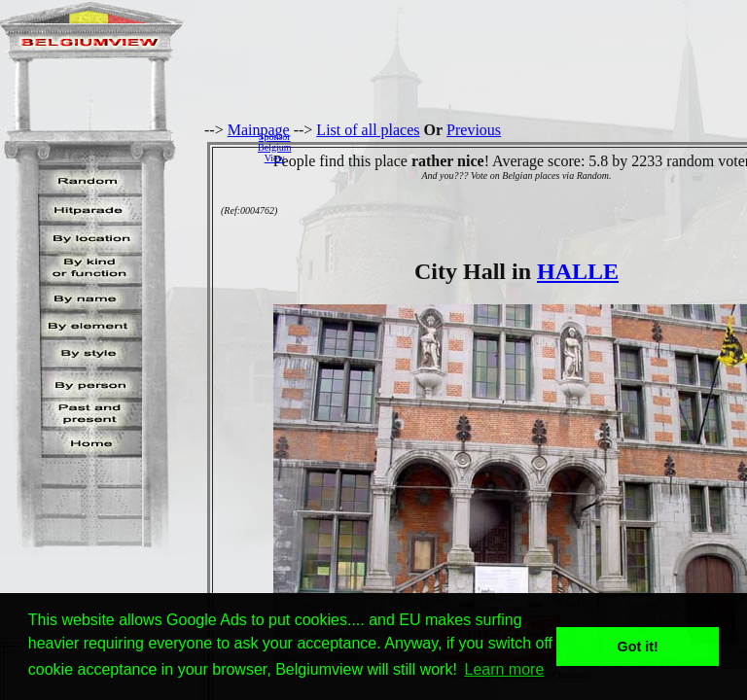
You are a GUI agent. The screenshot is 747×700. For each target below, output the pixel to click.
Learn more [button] (505, 669)
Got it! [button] (638, 647)
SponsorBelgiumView (274, 147)
